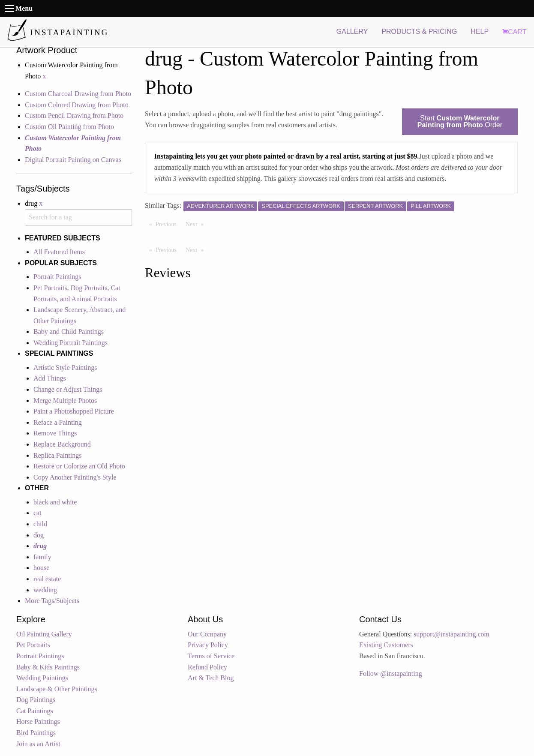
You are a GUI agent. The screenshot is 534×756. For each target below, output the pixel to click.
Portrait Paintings (57, 277)
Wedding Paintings (42, 678)
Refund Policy (207, 667)
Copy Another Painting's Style (75, 477)
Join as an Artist (38, 744)
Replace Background (62, 444)
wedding (45, 590)
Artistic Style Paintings (65, 367)
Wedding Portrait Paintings (70, 343)
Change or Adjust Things (68, 389)
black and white (55, 502)
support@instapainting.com (451, 634)
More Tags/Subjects (52, 601)
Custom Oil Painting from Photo (69, 127)
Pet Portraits (33, 645)
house (41, 568)
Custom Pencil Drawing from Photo (74, 115)
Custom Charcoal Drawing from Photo (78, 94)
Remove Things (55, 433)
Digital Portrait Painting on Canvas (73, 160)
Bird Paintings (36, 733)
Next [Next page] (197, 224)
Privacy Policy (208, 645)
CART (514, 32)
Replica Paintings (57, 455)
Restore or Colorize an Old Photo (79, 466)
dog (39, 535)
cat (37, 513)
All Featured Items (59, 252)
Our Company (207, 634)
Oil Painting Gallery (44, 634)
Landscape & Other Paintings (57, 689)
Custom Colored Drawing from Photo (77, 105)
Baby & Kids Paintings (48, 667)
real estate (47, 579)
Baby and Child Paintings (69, 331)
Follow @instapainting (391, 673)
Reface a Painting (58, 422)
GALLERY (352, 31)
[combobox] (78, 217)
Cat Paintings (35, 711)
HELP (480, 31)
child (40, 524)
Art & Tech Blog (211, 678)
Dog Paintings (36, 700)
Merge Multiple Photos (65, 400)
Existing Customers (386, 645)
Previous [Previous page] (168, 224)
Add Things (50, 378)
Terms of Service (211, 656)
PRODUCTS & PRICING (419, 31)
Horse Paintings (38, 721)
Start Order (460, 121)
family (42, 557)
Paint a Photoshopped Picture (74, 411)
